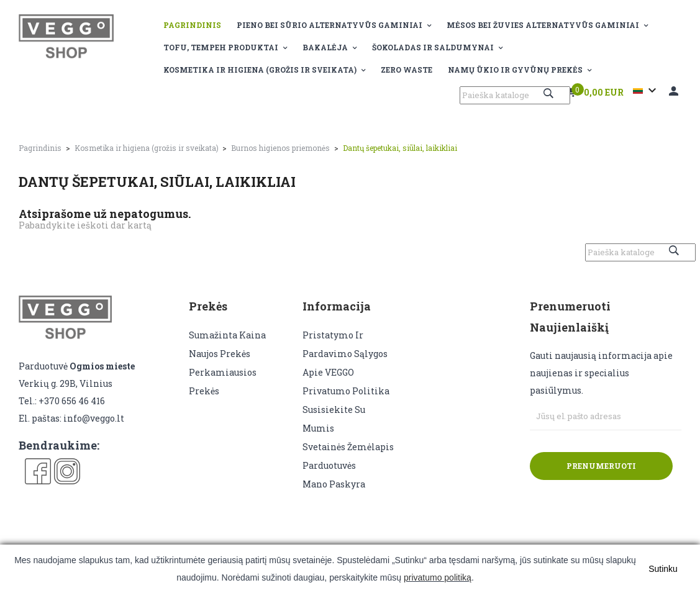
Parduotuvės (329, 465)
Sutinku (663, 569)
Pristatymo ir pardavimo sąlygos (345, 344)
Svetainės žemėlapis (348, 447)
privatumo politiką (438, 577)
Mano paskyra (334, 484)
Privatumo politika (346, 391)
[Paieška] (515, 95)
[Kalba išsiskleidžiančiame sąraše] (646, 91)
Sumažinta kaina (227, 335)
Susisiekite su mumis (334, 419)
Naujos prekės (220, 354)
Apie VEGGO (328, 372)
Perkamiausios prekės (223, 382)
